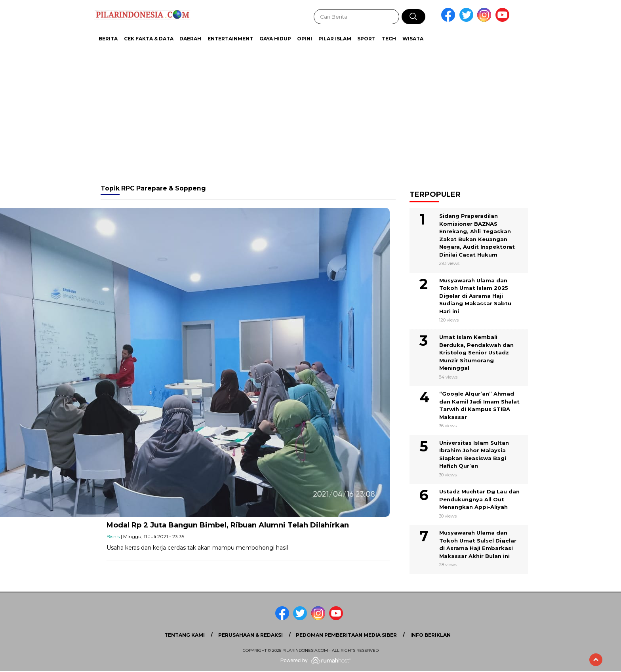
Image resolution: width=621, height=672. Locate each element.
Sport (366, 39)
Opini (305, 39)
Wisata (413, 39)
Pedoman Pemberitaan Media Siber (346, 635)
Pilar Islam (335, 39)
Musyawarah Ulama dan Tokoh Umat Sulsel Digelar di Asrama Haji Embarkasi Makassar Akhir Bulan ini (478, 544)
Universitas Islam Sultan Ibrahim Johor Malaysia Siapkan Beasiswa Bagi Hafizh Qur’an (474, 454)
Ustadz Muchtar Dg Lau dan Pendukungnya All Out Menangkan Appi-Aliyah (479, 499)
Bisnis (113, 536)
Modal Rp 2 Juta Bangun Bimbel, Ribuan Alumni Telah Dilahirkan (228, 525)
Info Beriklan (431, 635)
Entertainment (230, 39)
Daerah (190, 39)
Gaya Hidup (275, 39)
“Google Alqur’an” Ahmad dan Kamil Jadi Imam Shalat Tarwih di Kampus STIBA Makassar (479, 405)
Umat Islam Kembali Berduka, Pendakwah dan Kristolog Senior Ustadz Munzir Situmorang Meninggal (476, 352)
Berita (108, 39)
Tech (389, 39)
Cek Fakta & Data (149, 39)
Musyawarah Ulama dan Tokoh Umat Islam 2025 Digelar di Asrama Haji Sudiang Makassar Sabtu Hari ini (475, 296)
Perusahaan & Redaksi (250, 635)
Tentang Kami (185, 635)
